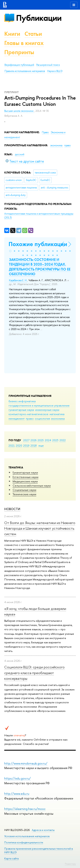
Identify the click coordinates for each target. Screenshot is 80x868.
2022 (63, 440)
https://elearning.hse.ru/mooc (25, 809)
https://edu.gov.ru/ (17, 778)
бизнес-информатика (22, 401)
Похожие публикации (38, 244)
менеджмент (17, 418)
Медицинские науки (25, 481)
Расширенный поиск (48, 65)
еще (41, 445)
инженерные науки (47, 410)
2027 (26, 440)
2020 (19, 445)
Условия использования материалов (27, 836)
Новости (12, 509)
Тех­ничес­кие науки (24, 494)
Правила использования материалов (25, 71)
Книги (12, 34)
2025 (41, 440)
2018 (34, 445)
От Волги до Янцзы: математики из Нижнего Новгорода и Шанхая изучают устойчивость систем (40, 528)
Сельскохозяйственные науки (32, 486)
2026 (33, 440)
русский (20, 154)
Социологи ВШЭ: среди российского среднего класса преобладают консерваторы (34, 673)
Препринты (19, 52)
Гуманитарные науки (25, 472)
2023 (55, 440)
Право (46, 132)
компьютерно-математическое (28, 414)
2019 (26, 445)
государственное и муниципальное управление (39, 405)
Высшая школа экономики (19, 111)
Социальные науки (24, 490)
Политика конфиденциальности (24, 842)
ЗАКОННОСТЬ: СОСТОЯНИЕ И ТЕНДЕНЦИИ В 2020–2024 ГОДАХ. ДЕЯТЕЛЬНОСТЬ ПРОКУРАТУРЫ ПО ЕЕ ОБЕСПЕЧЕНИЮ (40, 267)
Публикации (39, 18)
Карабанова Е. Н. (18, 280)
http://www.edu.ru (17, 794)
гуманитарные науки (21, 410)
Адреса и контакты (43, 830)
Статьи (33, 34)
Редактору (70, 864)
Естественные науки (25, 477)
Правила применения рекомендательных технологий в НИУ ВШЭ (39, 850)
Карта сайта (11, 858)
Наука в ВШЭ (55, 71)
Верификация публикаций (19, 65)
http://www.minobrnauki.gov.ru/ (26, 763)
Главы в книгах (24, 43)
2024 (48, 440)
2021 (12, 445)
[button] (10, 251)
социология (42, 418)
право (30, 418)
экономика (58, 418)
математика (57, 414)
